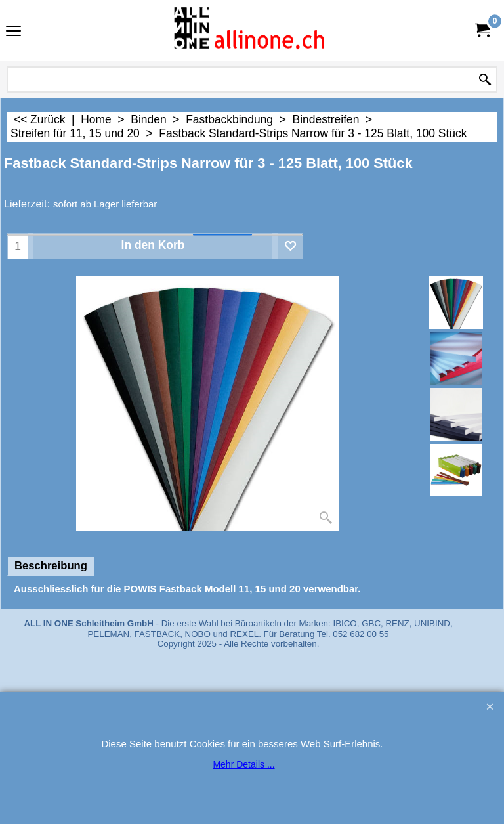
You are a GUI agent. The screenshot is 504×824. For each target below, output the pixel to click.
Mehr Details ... (243, 764)
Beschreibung (51, 566)
